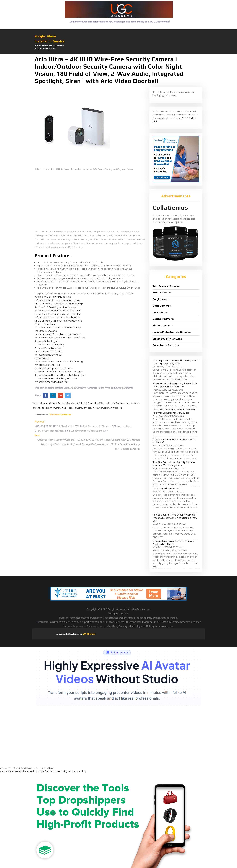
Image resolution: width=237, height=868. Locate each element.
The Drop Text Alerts (46, 331)
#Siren (57, 408)
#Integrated (133, 403)
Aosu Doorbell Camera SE (166, 488)
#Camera (70, 403)
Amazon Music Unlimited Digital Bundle (56, 378)
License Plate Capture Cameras (172, 332)
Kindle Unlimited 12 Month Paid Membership (58, 321)
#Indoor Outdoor (116, 403)
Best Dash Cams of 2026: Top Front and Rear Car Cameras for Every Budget (174, 411)
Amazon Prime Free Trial (48, 348)
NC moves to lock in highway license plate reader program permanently (175, 385)
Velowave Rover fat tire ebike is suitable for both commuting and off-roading (43, 771)
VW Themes (89, 634)
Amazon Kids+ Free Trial (48, 365)
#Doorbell (91, 403)
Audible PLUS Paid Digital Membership (55, 307)
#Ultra (79, 408)
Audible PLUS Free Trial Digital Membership (58, 328)
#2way (43, 403)
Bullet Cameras (162, 293)
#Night (36, 408)
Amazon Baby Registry (47, 341)
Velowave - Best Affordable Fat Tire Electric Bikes (27, 768)
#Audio (60, 403)
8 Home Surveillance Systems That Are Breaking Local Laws (173, 543)
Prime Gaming (42, 358)
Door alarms (160, 312)
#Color (81, 403)
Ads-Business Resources (168, 286)
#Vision (105, 408)
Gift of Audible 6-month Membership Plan (58, 314)
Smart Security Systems (167, 339)
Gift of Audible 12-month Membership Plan (58, 300)
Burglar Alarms (162, 299)
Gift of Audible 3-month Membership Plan (58, 310)
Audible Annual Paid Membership (53, 297)
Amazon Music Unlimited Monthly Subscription (60, 375)
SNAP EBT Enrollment (46, 324)
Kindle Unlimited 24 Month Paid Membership (59, 304)
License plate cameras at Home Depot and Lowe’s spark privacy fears (176, 362)
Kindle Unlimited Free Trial (49, 351)
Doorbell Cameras (61, 415)
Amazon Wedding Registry (49, 344)
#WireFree (116, 408)
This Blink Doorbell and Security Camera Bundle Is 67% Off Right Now (174, 464)
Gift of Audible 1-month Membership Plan (57, 317)
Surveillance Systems (166, 345)
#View (96, 408)
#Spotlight (68, 408)
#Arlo (51, 403)
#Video (87, 408)
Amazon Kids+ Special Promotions (54, 368)
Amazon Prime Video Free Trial (51, 382)
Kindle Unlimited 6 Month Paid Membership (58, 334)
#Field (102, 403)
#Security (47, 408)
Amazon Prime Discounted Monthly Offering (59, 361)
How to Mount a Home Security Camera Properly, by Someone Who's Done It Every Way (175, 518)
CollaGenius (170, 208)
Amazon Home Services (48, 355)
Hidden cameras (163, 326)
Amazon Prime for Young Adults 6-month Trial (60, 338)
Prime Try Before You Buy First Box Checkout (59, 372)
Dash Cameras (162, 306)
